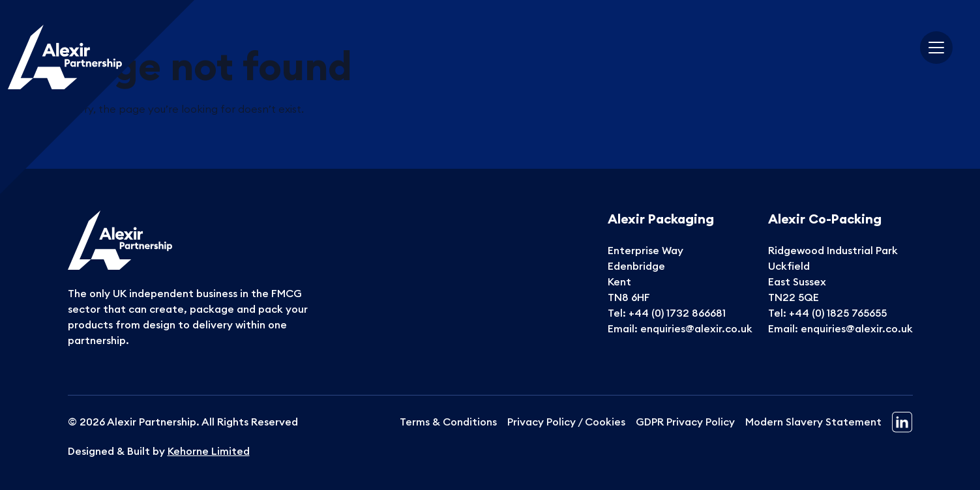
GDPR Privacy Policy (685, 422)
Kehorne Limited (209, 451)
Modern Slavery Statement (813, 422)
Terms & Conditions (448, 422)
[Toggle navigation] (936, 48)
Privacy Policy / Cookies (566, 422)
